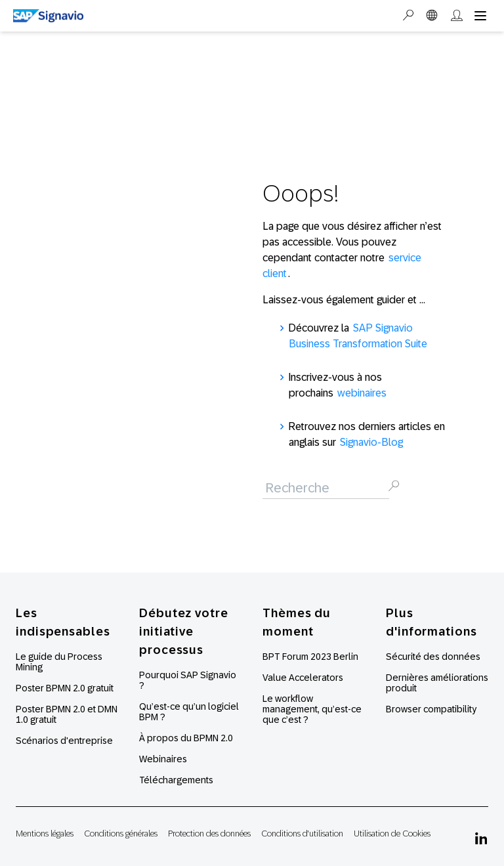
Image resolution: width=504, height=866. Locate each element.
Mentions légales (45, 834)
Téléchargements (176, 780)
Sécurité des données (433, 657)
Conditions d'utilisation (302, 834)
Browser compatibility (431, 709)
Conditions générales (121, 834)
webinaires (362, 393)
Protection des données (209, 834)
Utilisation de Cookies (392, 834)
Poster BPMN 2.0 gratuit (65, 688)
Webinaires (163, 759)
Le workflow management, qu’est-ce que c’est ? (312, 709)
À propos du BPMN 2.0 (186, 738)
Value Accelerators (303, 678)
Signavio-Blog (371, 442)
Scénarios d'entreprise (64, 741)
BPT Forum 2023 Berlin (310, 657)
